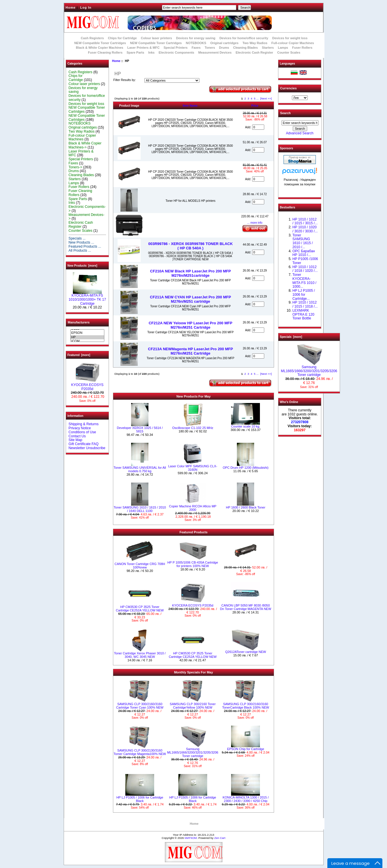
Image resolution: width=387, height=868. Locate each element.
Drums (224, 48)
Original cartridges (224, 43)
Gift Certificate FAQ (84, 444)
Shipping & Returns (84, 424)
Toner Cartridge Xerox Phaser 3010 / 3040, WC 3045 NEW (140, 655)
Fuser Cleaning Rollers (105, 52)
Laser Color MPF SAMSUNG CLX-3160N (193, 468)
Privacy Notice (80, 428)
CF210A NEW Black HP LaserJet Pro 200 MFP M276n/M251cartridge (190, 273)
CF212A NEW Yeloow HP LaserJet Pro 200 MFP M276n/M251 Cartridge (190, 325)
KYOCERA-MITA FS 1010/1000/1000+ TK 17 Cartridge (87, 298)
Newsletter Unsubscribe (87, 448)
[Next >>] (266, 98)
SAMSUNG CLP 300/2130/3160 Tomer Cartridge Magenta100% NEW (140, 752)
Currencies (288, 88)
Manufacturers (79, 322)
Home (71, 7)
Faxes (196, 48)
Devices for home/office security (244, 38)
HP (87, 337)
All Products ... (80, 251)
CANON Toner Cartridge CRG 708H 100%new (140, 566)
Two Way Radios (255, 43)
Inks (151, 52)
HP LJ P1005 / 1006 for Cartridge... (304, 295)
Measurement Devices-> (86, 217)
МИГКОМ (191, 838)
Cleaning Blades (246, 48)
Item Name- (190, 106)
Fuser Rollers (302, 48)
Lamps (283, 48)
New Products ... (81, 242)
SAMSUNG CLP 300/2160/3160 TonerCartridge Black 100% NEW (246, 706)
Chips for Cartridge (122, 38)
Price (255, 106)
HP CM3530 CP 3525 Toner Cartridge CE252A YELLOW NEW (140, 609)
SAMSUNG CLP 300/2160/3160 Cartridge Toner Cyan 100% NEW (140, 706)
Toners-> (75, 167)
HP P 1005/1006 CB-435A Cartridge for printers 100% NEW (193, 564)
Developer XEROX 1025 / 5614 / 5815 (140, 430)
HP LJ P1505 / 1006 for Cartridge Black (192, 799)
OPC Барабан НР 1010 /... (304, 253)
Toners (210, 48)
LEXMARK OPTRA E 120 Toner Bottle (303, 315)
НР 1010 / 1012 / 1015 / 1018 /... (305, 304)
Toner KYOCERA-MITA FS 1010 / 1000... (304, 281)
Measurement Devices (215, 52)
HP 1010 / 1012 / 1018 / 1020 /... (305, 269)
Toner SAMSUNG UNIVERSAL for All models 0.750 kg (140, 469)
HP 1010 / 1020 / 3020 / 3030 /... (305, 229)
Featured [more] (79, 355)
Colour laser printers (156, 38)
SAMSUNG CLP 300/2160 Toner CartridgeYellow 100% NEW (193, 706)
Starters (268, 48)
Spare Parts (135, 52)
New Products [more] (82, 266)
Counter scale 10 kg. (246, 426)
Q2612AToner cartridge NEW (246, 652)
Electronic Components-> (87, 209)
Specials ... (77, 238)
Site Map (75, 440)
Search (285, 113)
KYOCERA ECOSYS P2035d (87, 385)
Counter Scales (289, 52)
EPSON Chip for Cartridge (246, 749)
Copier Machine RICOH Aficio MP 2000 (192, 508)
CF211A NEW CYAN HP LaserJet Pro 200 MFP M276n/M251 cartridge (190, 299)
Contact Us (77, 436)
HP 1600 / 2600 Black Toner (246, 507)
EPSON (87, 333)
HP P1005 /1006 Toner (305, 261)
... (257, 98)
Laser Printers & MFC (144, 48)
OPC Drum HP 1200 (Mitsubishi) (246, 468)
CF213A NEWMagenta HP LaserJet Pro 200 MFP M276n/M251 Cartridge (191, 351)
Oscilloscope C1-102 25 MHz (192, 428)
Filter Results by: (124, 80)
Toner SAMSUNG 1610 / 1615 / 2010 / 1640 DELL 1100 (140, 509)
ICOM (87, 341)
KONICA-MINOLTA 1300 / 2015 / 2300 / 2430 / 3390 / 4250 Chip (246, 799)
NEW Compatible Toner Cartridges (100, 43)
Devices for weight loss (290, 38)
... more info (255, 223)
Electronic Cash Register (254, 52)
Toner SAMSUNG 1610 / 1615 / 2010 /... (303, 241)
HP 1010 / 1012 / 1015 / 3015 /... (305, 221)
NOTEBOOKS (196, 43)
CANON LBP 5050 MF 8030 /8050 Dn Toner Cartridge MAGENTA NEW (246, 607)
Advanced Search (300, 133)
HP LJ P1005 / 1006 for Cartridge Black (140, 799)
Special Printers (176, 48)
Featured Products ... (85, 246)
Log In (86, 7)
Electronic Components (176, 52)
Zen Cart (220, 838)
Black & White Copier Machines (99, 48)
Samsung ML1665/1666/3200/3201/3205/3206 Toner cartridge (193, 752)
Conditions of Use (82, 432)
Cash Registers (92, 38)
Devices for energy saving (196, 38)
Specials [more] (291, 337)
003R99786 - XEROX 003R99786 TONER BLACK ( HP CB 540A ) (190, 246)
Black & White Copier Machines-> (85, 145)
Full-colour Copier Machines (293, 43)
